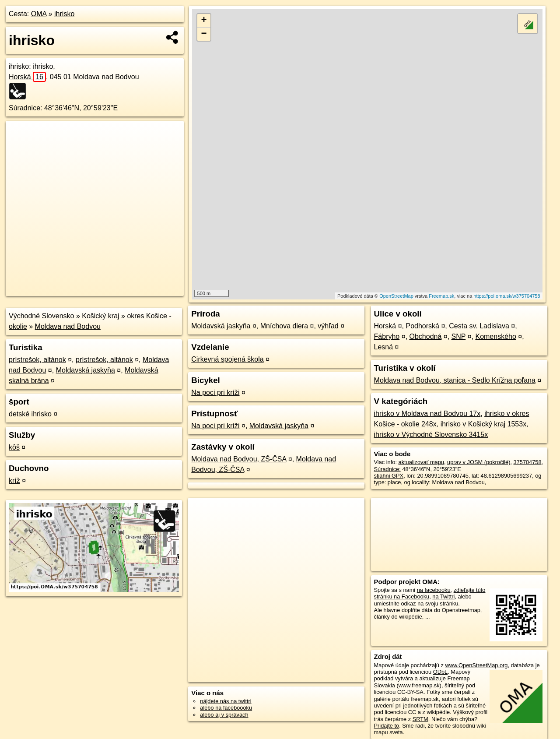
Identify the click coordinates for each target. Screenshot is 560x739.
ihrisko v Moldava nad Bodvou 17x (427, 413)
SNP (459, 336)
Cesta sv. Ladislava (479, 326)
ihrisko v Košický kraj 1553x (484, 424)
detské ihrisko (30, 414)
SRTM (420, 719)
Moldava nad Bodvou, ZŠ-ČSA (239, 459)
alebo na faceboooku (226, 708)
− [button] (204, 34)
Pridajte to (387, 726)
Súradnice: (26, 108)
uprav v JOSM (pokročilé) (479, 462)
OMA (39, 14)
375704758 (528, 462)
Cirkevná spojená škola (227, 359)
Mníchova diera (284, 326)
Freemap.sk (441, 296)
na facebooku (434, 590)
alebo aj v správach (224, 715)
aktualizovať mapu (421, 462)
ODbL (440, 672)
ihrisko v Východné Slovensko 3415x (431, 435)
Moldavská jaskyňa (86, 370)
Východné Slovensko (41, 316)
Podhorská (423, 326)
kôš (14, 447)
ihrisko (64, 14)
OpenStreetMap (396, 296)
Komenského (495, 336)
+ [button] (204, 21)
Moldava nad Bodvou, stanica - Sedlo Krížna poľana (455, 380)
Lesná (384, 347)
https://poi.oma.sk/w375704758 (507, 296)
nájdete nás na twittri (226, 701)
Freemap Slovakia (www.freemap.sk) (422, 682)
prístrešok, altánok (37, 360)
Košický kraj (100, 316)
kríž (14, 480)
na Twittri (443, 596)
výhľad (328, 326)
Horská (27, 77)
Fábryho (387, 336)
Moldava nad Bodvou (68, 326)
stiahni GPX (389, 476)
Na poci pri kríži (215, 392)
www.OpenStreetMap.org (476, 665)
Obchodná (426, 336)
